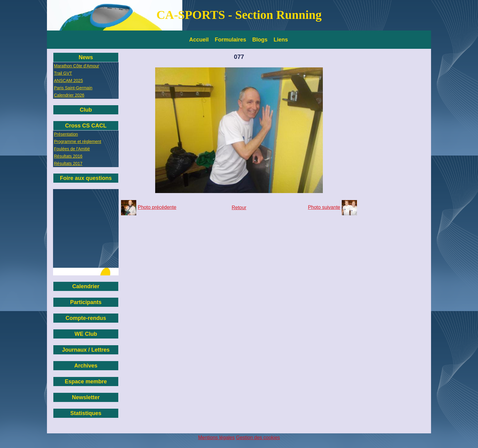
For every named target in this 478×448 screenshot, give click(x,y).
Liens (281, 40)
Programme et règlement (78, 142)
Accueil (199, 40)
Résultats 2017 (68, 163)
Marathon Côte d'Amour (77, 66)
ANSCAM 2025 (68, 81)
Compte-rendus (86, 318)
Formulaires (231, 40)
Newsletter (86, 397)
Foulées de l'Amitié (72, 149)
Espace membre (86, 382)
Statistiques (86, 413)
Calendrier (86, 286)
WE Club (86, 334)
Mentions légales (216, 437)
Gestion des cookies (258, 437)
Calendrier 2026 (69, 95)
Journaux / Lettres (86, 350)
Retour (239, 208)
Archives (86, 366)
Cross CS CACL (86, 126)
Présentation (66, 134)
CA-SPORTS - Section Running (239, 15)
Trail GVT (63, 73)
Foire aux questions (86, 178)
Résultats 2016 (68, 156)
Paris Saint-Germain (73, 88)
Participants (86, 302)
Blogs (260, 40)
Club (86, 110)
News (86, 57)
